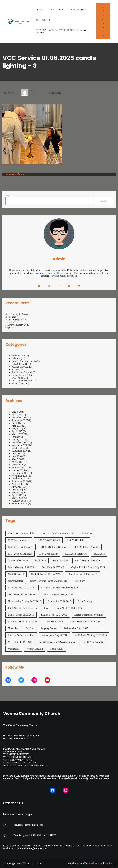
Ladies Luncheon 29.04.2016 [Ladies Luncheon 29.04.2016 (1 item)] (22, 622)
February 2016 (19, 467)
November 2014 (20, 503)
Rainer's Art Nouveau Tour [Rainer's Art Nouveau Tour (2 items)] (21, 635)
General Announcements (24, 361)
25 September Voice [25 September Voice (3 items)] (18, 560)
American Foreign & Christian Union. (90, 779)
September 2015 (20, 481)
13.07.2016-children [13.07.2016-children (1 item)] (77, 540)
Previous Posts (15, 174)
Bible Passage (18, 356)
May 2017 (17, 429)
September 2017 (20, 420)
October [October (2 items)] (30, 628)
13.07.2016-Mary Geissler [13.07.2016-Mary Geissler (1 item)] (53, 547)
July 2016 (16, 454)
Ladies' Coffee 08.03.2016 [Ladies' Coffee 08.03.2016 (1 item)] (21, 615)
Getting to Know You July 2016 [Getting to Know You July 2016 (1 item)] (59, 594)
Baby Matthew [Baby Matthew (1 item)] (60, 560)
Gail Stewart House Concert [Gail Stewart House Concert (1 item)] (22, 594)
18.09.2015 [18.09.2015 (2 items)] (99, 554)
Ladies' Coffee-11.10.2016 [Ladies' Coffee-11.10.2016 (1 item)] (69, 608)
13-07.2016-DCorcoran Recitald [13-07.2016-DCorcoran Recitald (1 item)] (58, 533)
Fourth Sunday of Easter (17, 320)
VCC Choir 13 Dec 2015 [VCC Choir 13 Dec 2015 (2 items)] (20, 642)
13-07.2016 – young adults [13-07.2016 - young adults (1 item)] (21, 533)
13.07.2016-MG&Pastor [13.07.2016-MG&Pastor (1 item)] (20, 554)
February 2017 (19, 437)
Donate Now (103, 21)
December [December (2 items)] (80, 581)
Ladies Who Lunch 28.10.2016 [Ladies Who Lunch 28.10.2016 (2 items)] (85, 622)
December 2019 (19, 417)
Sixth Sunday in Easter (17, 314)
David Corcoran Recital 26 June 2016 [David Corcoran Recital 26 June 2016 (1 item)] (49, 581)
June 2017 (17, 426)
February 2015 (19, 501)
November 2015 (20, 476)
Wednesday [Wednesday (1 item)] (14, 649)
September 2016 (20, 451)
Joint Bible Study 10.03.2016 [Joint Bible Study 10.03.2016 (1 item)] (22, 608)
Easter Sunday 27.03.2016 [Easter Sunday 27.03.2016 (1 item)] (21, 588)
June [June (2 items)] (46, 608)
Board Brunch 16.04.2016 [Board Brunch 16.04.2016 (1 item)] (88, 560)
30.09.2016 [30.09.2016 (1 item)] (40, 560)
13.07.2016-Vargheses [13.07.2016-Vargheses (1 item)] (76, 554)
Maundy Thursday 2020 (17, 325)
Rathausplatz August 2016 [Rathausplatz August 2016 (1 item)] (55, 635)
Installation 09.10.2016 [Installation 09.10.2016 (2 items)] (60, 601)
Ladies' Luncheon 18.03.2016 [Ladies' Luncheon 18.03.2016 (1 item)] (89, 615)
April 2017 (17, 431)
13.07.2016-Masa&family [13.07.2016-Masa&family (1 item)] (86, 547)
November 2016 (20, 445)
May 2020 (17, 412)
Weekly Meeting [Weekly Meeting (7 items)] (35, 649)
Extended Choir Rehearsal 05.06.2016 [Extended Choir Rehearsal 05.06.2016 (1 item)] (60, 588)
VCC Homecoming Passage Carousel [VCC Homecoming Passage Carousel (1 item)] (58, 642)
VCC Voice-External (22, 381)
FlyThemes (94, 863)
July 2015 (16, 487)
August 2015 (18, 484)
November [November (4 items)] (13, 628)
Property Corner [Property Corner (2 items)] (49, 628)
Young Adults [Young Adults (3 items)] (57, 649)
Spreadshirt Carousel (22, 372)
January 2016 (18, 470)
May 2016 (17, 459)
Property (16, 369)
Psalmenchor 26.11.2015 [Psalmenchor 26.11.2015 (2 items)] (76, 628)
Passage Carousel (20, 367)
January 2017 (18, 440)
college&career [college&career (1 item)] (16, 581)
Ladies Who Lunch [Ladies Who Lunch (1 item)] (53, 622)
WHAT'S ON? (19, 383)
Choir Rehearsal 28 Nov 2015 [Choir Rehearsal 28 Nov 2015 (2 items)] (82, 574)
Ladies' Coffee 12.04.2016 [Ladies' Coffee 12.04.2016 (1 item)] (54, 615)
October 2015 (18, 478)
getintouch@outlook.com (30, 825)
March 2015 (18, 498)
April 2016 (17, 462)
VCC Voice (8, 93)
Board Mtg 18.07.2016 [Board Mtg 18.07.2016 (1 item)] (53, 567)
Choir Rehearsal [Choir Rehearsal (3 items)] (16, 574)
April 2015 (17, 495)
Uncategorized (19, 375)
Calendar (16, 358)
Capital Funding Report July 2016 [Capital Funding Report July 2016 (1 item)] (88, 567)
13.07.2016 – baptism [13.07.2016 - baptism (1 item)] (19, 540)
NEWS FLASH (19, 364)
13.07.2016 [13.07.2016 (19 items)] (86, 533)
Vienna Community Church (32, 713)
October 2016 (18, 448)
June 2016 (17, 456)
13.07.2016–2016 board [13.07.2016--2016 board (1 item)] (48, 540)
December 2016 (19, 442)
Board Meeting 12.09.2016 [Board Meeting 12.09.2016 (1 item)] (21, 567)
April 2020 (17, 415)
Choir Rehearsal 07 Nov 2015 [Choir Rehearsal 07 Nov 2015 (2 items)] (46, 574)
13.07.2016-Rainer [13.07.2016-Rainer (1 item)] (48, 554)
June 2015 (17, 490)
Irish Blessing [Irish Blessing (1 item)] (85, 601)
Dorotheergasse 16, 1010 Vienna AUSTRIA (35, 835)
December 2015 (19, 473)
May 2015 (17, 492)
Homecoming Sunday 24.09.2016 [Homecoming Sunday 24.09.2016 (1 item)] (25, 601)
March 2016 (18, 465)
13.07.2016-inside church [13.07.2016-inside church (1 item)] (21, 547)
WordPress (110, 863)
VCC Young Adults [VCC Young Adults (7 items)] (93, 642)
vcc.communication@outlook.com (29, 848)
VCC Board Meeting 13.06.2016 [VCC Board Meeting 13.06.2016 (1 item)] (91, 635)
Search (9, 196)
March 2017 (18, 434)
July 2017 (16, 423)
